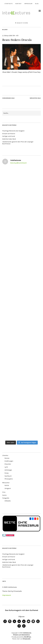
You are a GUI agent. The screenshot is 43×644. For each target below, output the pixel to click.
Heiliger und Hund (9, 136)
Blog (37, 4)
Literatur (5, 455)
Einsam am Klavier (9, 134)
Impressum (28, 4)
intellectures (27, 633)
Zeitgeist (8, 488)
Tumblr (38, 623)
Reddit (19, 628)
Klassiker (8, 464)
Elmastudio (27, 639)
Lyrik (6, 467)
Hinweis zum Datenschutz (21, 635)
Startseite (9, 4)
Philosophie (9, 479)
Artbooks (8, 501)
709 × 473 (15, 36)
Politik (7, 485)
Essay (7, 473)
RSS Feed (24, 623)
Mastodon (19, 623)
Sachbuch (8, 476)
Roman (7, 458)
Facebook (5, 623)
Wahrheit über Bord (9, 139)
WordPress (28, 637)
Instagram (10, 623)
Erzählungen (9, 461)
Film (4, 492)
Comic (4, 495)
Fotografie (6, 498)
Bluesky (14, 623)
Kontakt (18, 4)
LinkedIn (33, 623)
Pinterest (24, 628)
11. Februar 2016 (7, 36)
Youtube (29, 623)
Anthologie (8, 470)
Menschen (6, 483)
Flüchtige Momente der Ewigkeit (13, 131)
